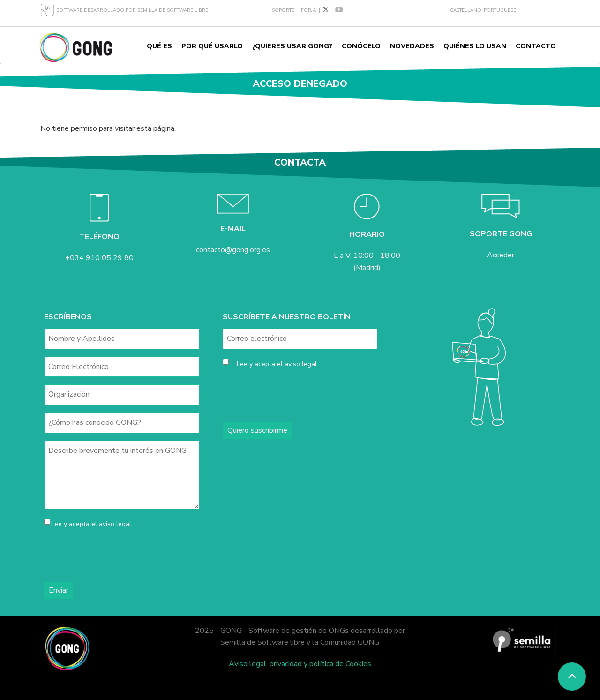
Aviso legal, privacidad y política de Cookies (300, 664)
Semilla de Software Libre (173, 10)
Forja (308, 10)
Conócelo (361, 46)
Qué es (159, 46)
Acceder (501, 255)
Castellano (466, 10)
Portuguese (500, 10)
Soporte (283, 10)
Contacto (536, 46)
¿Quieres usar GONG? (292, 46)
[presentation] (115, 556)
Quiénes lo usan (475, 46)
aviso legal (115, 524)
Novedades (412, 46)
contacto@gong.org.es (233, 250)
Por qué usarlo (212, 46)
